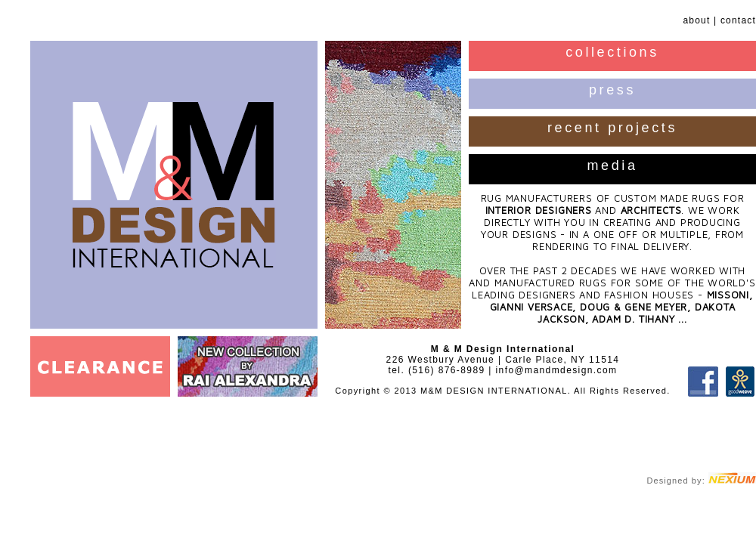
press (612, 90)
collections (612, 52)
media (612, 165)
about (696, 20)
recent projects (612, 128)
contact (738, 20)
